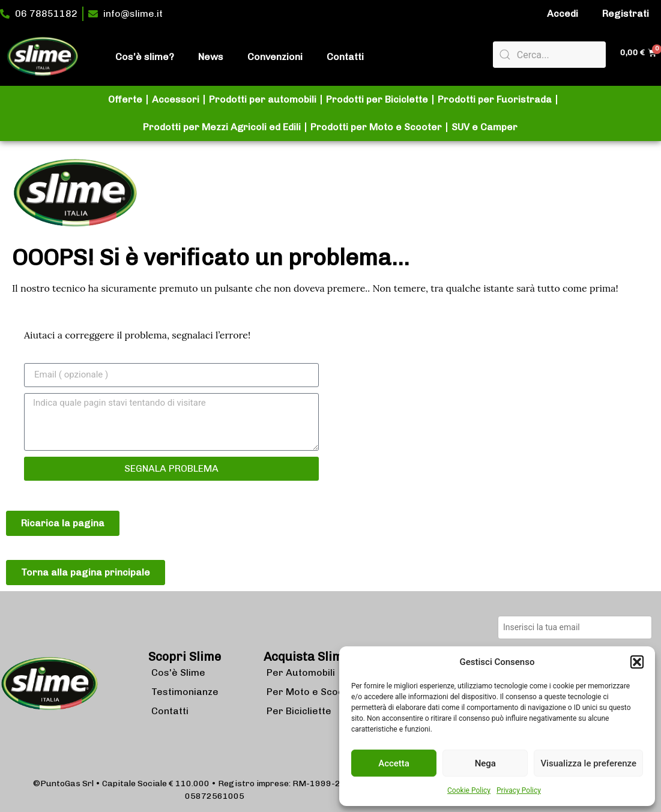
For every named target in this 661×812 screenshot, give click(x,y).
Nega (485, 763)
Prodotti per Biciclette (377, 99)
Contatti (345, 57)
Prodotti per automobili (263, 99)
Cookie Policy (469, 790)
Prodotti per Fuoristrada (495, 99)
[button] (637, 662)
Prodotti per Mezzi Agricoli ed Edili (222, 127)
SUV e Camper (484, 127)
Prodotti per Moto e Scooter (376, 127)
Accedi (563, 14)
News (211, 57)
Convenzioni (275, 57)
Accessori (176, 99)
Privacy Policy (519, 790)
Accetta (394, 763)
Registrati (626, 14)
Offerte (125, 99)
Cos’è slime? (145, 57)
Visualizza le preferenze (588, 763)
